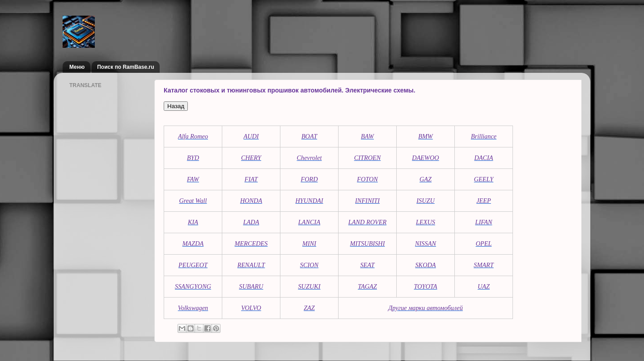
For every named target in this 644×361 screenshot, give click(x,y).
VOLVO (251, 308)
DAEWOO (425, 158)
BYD (193, 158)
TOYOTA (426, 286)
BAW (367, 136)
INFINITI (367, 201)
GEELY (484, 179)
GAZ (426, 179)
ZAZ (309, 308)
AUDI (251, 136)
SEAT (367, 265)
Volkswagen (193, 308)
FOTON (367, 179)
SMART (483, 265)
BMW (426, 136)
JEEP (484, 201)
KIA (193, 222)
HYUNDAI (309, 201)
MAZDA (193, 243)
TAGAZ (367, 286)
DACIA (483, 158)
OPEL (484, 243)
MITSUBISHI (368, 243)
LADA (251, 222)
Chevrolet (309, 158)
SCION (309, 265)
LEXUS (426, 222)
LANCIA (309, 222)
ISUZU (426, 201)
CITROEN (368, 158)
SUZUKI (309, 286)
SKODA (425, 265)
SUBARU (251, 286)
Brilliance (484, 136)
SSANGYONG (193, 286)
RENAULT (251, 265)
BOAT (309, 136)
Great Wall (193, 201)
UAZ (484, 286)
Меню (77, 67)
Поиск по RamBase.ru (125, 67)
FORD (309, 179)
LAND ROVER (367, 222)
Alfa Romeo (193, 136)
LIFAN (484, 222)
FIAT (251, 179)
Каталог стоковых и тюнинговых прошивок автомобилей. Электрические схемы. (290, 90)
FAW (193, 179)
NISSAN (426, 243)
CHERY (251, 158)
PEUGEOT (193, 265)
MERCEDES (251, 243)
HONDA (251, 201)
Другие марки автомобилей (426, 308)
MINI (309, 243)
